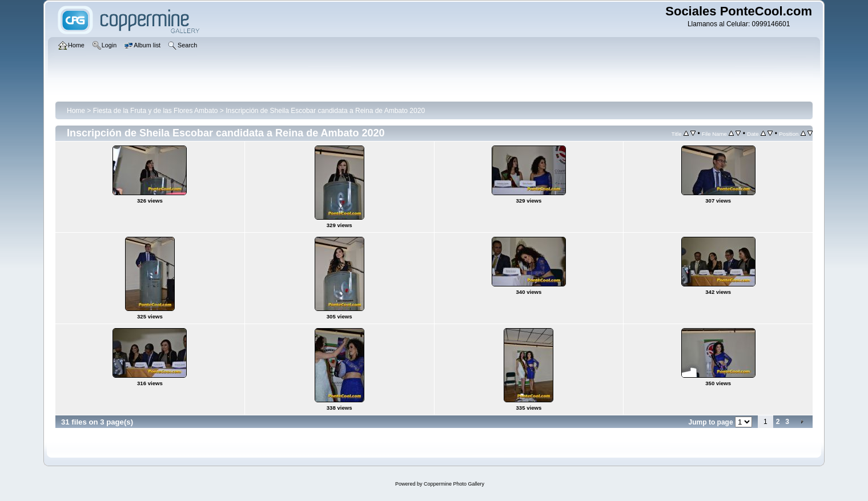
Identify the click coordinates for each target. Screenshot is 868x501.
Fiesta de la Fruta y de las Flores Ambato (156, 111)
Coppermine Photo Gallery (454, 484)
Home (76, 111)
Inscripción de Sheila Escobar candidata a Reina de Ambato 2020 (325, 111)
